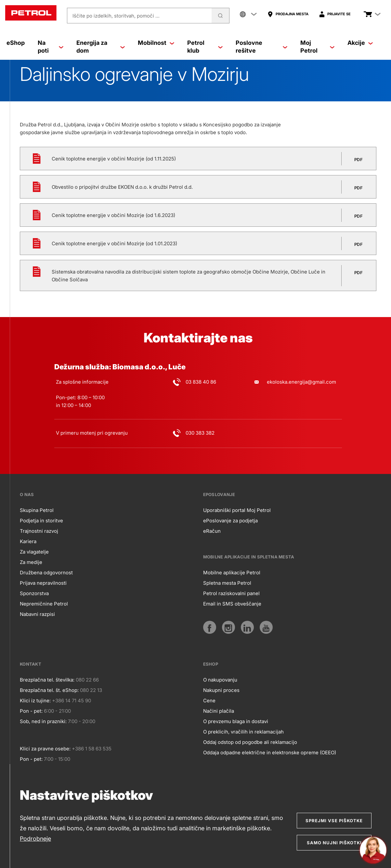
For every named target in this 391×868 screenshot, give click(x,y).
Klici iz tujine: (35, 701)
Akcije (360, 43)
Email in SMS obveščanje (232, 604)
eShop (16, 43)
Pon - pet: (31, 711)
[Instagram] (228, 627)
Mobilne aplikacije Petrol (232, 573)
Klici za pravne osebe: (45, 749)
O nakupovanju (220, 680)
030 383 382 (200, 433)
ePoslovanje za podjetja (230, 521)
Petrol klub (205, 47)
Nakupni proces (221, 690)
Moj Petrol (317, 47)
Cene (209, 701)
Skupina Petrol (37, 510)
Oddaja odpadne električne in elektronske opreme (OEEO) (270, 753)
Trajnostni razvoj (39, 531)
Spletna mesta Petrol (227, 583)
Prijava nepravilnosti (43, 583)
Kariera (28, 541)
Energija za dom (101, 47)
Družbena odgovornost (46, 573)
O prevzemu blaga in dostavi (236, 721)
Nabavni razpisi (37, 614)
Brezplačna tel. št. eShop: (49, 690)
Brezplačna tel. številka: (47, 680)
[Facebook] (210, 627)
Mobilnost (156, 43)
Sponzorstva (34, 593)
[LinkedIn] (247, 627)
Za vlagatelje (34, 552)
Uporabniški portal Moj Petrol (237, 510)
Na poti (51, 47)
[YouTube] (266, 627)
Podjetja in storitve (41, 521)
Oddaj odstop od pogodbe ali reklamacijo (250, 742)
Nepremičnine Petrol (44, 604)
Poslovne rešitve (261, 47)
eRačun (212, 531)
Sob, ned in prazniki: (43, 721)
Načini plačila (219, 711)
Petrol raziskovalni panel (231, 593)
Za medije (31, 562)
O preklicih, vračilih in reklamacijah (243, 732)
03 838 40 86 (201, 382)
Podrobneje (35, 839)
